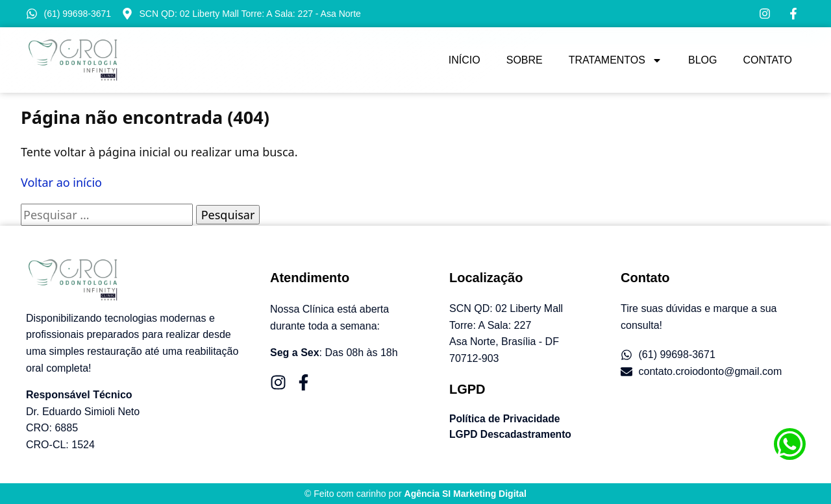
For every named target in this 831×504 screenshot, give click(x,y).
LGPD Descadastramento (512, 434)
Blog (702, 60)
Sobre (525, 60)
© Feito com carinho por (415, 494)
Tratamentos (615, 60)
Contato (767, 60)
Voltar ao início (61, 182)
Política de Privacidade (506, 419)
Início (465, 60)
